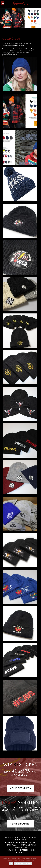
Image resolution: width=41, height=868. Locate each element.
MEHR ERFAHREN (23, 864)
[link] (20, 22)
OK (11, 864)
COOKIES (29, 838)
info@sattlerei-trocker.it (21, 848)
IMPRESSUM (9, 838)
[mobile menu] (3, 3)
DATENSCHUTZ (20, 838)
